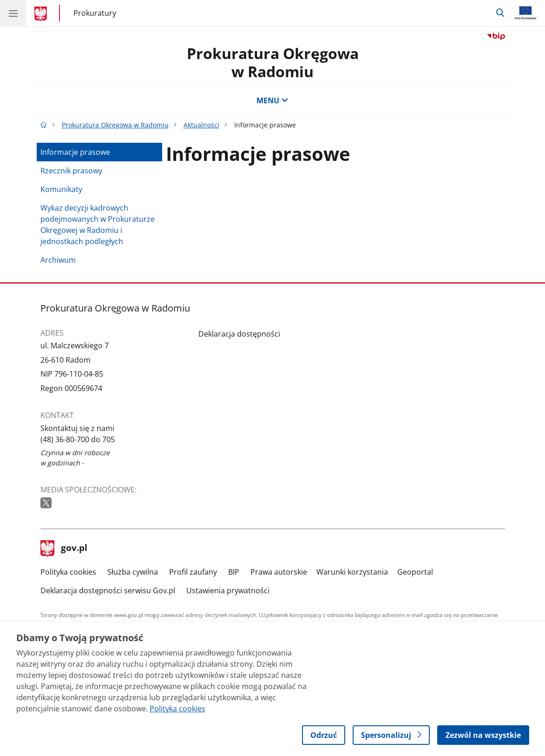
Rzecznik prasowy (71, 171)
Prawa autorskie (279, 572)
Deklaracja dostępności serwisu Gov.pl (108, 590)
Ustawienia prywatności (228, 590)
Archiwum (58, 260)
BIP (234, 572)
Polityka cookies (68, 572)
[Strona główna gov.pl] (42, 14)
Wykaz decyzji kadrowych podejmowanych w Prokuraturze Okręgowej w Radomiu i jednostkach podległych (98, 225)
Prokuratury (95, 13)
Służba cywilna (133, 572)
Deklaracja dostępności (239, 334)
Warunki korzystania (352, 572)
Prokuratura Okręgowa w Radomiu (273, 62)
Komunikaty (61, 189)
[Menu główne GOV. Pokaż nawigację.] (13, 13)
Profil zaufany (193, 572)
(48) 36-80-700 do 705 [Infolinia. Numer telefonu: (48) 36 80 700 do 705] (78, 439)
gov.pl (64, 549)
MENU (272, 100)
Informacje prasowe (75, 152)
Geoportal (415, 572)
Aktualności (201, 125)
